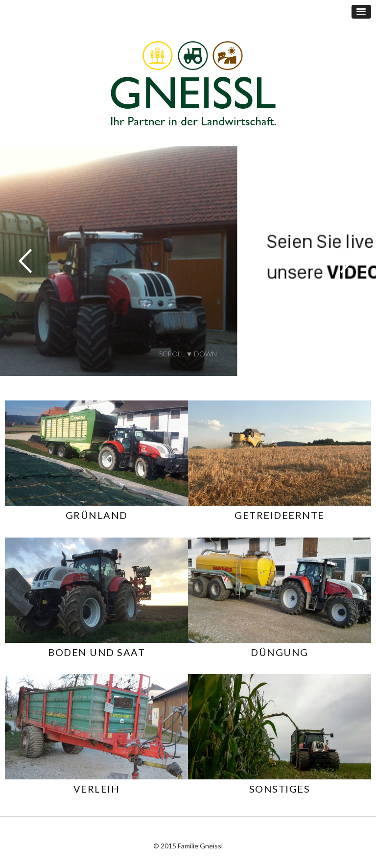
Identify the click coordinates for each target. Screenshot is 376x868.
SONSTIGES (280, 789)
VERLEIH (97, 789)
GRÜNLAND (97, 515)
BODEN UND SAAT (96, 652)
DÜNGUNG (280, 652)
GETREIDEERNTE (280, 515)
